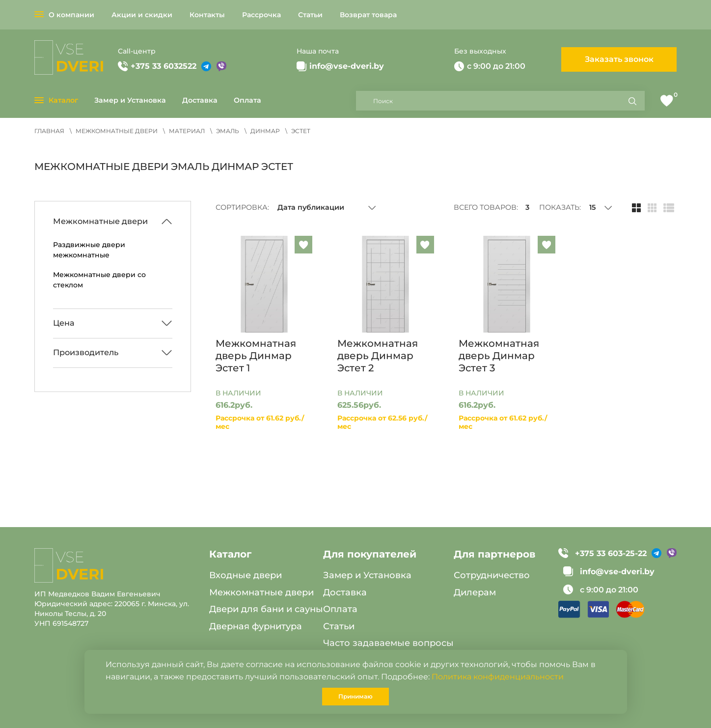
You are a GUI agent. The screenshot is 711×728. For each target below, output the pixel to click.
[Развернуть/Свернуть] (113, 222)
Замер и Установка (130, 100)
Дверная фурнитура (256, 626)
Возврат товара (368, 15)
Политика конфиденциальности (498, 677)
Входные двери (246, 575)
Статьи (310, 15)
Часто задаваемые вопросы (388, 643)
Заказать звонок (619, 59)
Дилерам (475, 592)
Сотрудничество (492, 575)
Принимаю (355, 696)
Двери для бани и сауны (266, 609)
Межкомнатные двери (261, 592)
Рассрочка (261, 15)
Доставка (200, 100)
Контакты (207, 15)
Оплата (247, 100)
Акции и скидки (142, 15)
